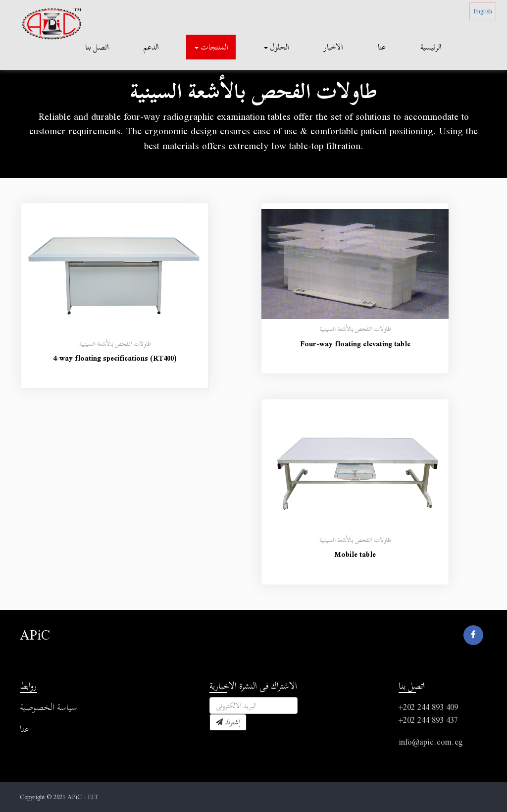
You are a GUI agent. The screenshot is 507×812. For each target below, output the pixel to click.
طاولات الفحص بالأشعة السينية (115, 344)
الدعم (151, 47)
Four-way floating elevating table (355, 344)
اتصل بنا (97, 47)
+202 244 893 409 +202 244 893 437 (428, 714)
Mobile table (355, 554)
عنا (382, 47)
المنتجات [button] (211, 47)
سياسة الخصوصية (49, 707)
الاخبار (333, 47)
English (483, 11)
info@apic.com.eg (431, 742)
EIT (93, 797)
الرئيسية (431, 47)
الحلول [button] (277, 47)
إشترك (228, 722)
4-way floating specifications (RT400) (115, 358)
